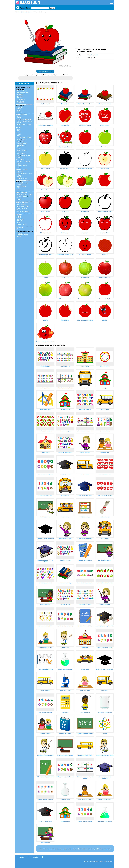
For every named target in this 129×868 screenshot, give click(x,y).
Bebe (18, 204)
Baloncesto (20, 219)
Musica (19, 224)
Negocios (19, 227)
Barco (19, 188)
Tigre (23, 141)
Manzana (23, 173)
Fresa (30, 173)
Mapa (18, 198)
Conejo (19, 147)
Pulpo (18, 163)
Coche (19, 183)
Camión (24, 183)
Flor (17, 115)
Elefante (19, 143)
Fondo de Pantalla (23, 235)
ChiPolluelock (26, 155)
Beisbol (19, 218)
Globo (25, 196)
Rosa (18, 116)
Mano (27, 212)
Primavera (20, 107)
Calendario (20, 103)
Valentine (20, 98)
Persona (25, 203)
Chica (23, 206)
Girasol (19, 118)
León (18, 141)
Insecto (19, 157)
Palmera (28, 119)
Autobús (19, 185)
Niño (18, 206)
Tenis (18, 223)
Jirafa (25, 143)
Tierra (18, 121)
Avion (18, 186)
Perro (18, 131)
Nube (18, 125)
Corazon (19, 194)
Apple (30, 12)
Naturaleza (23, 115)
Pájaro (19, 154)
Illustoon (18, 12)
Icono (18, 192)
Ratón (19, 148)
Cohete (24, 186)
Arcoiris (29, 125)
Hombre (24, 208)
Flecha (30, 194)
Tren (18, 189)
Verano (19, 109)
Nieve (23, 125)
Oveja (24, 139)
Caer (18, 110)
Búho (24, 154)
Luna (30, 121)
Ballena (19, 165)
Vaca (24, 137)
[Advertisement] (95, 31)
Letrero (19, 200)
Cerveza (19, 178)
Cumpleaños (21, 99)
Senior (19, 210)
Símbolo (24, 192)
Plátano (19, 175)
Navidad (19, 91)
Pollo (18, 155)
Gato (18, 129)
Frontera (19, 233)
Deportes (19, 215)
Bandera (24, 198)
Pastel (19, 177)
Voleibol (19, 221)
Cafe (25, 178)
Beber (25, 170)
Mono (18, 136)
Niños (23, 204)
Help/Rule (36, 857)
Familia (19, 203)
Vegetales (20, 172)
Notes (25, 224)
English (22, 857)
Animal (19, 128)
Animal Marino (21, 160)
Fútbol (19, 216)
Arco (25, 194)
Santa (25, 91)
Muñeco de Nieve (22, 93)
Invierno (19, 112)
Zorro (24, 145)
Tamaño (24, 121)
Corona (19, 196)
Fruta (18, 173)
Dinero (19, 229)
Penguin (19, 167)
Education (25, 12)
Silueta (19, 236)
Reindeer (20, 95)
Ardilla (19, 145)
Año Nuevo (20, 101)
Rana (18, 150)
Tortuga (24, 150)
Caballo (29, 137)
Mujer (18, 208)
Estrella (19, 123)
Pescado (19, 162)
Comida (19, 170)
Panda (19, 134)
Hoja (23, 119)
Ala (29, 196)
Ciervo (19, 139)
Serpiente (20, 152)
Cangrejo (27, 162)
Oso (18, 132)
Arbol (18, 119)
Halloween (20, 96)
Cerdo (19, 137)
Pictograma (20, 212)
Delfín (25, 165)
